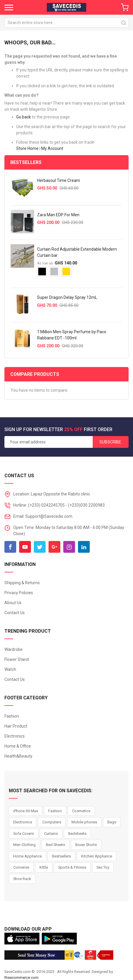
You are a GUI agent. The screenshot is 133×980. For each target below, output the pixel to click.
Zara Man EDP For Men (58, 215)
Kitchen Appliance (97, 856)
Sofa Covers (24, 834)
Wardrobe (14, 649)
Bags (112, 822)
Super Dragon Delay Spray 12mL (67, 297)
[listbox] (80, 274)
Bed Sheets (55, 845)
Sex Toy (103, 867)
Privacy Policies (19, 593)
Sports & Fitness (72, 867)
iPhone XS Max (26, 811)
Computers (52, 822)
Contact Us (15, 613)
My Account (52, 148)
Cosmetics (81, 811)
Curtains (51, 834)
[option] (42, 272)
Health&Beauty (18, 756)
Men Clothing (24, 845)
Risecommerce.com (21, 978)
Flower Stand (17, 659)
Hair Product (16, 726)
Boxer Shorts (86, 845)
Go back (24, 117)
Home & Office (18, 746)
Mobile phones (84, 822)
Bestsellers (61, 856)
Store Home (27, 148)
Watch (10, 669)
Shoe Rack (22, 879)
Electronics (15, 736)
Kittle (44, 867)
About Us (13, 603)
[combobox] (66, 23)
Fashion (12, 716)
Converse (21, 867)
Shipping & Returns (22, 583)
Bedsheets (77, 834)
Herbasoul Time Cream (59, 180)
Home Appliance (28, 856)
